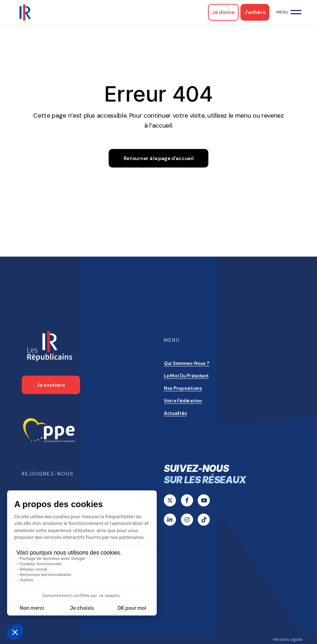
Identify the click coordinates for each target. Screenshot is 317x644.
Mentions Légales (288, 639)
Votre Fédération (183, 401)
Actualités (175, 413)
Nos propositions (183, 388)
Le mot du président (186, 376)
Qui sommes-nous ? (187, 363)
